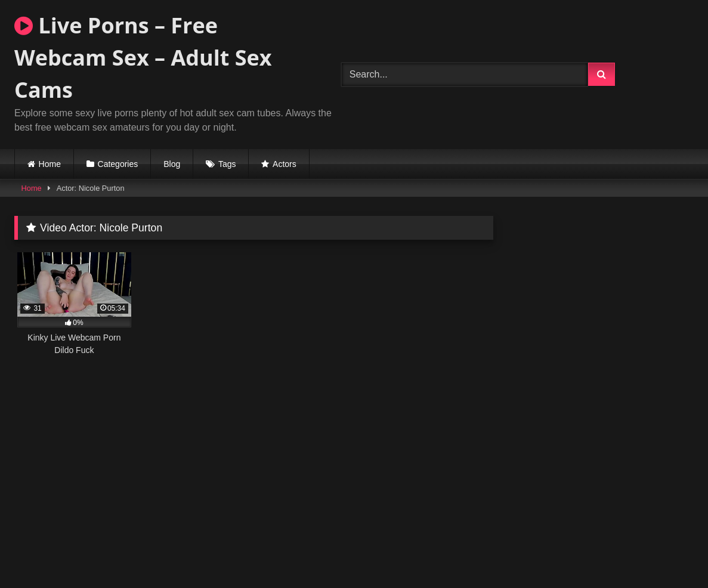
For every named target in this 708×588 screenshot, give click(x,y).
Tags (227, 164)
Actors (285, 164)
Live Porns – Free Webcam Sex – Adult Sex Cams (143, 58)
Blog (172, 164)
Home (50, 164)
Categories (118, 164)
